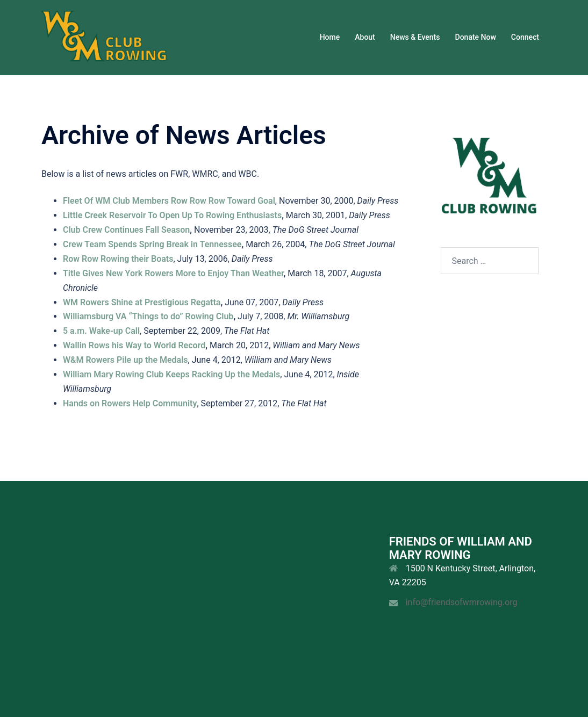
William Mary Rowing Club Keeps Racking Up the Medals (171, 374)
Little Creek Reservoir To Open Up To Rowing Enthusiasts (172, 215)
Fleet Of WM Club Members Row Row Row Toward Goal (169, 201)
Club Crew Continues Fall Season (126, 230)
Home (330, 37)
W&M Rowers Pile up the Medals (126, 360)
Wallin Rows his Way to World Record (134, 345)
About (365, 37)
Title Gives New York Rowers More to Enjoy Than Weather (173, 273)
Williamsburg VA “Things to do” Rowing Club (148, 316)
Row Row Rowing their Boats (118, 259)
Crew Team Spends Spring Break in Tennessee (152, 244)
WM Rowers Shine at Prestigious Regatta (142, 302)
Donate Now (476, 37)
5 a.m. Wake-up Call (101, 331)
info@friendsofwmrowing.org (462, 602)
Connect (525, 37)
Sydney (66, 698)
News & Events (415, 37)
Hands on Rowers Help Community (130, 403)
